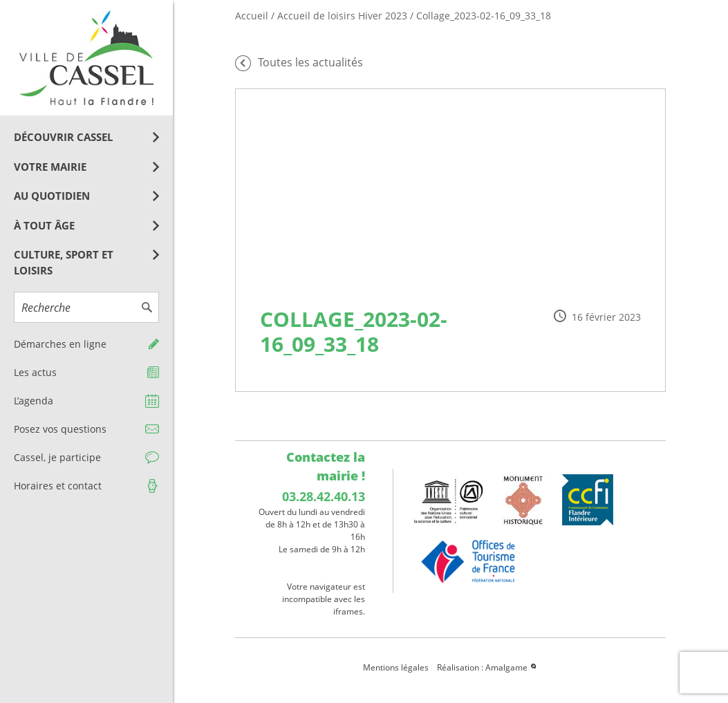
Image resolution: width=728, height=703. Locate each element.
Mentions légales (396, 667)
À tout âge (44, 225)
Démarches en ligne (60, 344)
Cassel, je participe (57, 457)
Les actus (35, 372)
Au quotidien (52, 196)
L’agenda (34, 401)
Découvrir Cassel (63, 137)
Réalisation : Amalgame (487, 667)
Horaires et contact (58, 486)
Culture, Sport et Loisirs (64, 262)
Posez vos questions (60, 429)
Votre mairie (50, 167)
